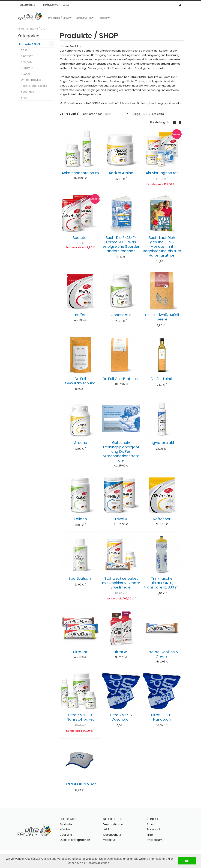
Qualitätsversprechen (75, 840)
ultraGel (121, 652)
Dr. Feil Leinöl (162, 379)
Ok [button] (187, 861)
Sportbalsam (80, 578)
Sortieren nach (93, 114)
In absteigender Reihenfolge (128, 114)
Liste (180, 122)
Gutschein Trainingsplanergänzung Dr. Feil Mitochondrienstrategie (121, 451)
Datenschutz (115, 859)
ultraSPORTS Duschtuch (121, 717)
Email (151, 824)
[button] (111, 863)
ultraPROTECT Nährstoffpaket (80, 717)
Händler (65, 829)
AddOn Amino (121, 173)
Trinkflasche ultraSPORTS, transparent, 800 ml (162, 583)
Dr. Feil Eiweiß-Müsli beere (162, 317)
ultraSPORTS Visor (80, 784)
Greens (80, 443)
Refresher (162, 519)
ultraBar (80, 652)
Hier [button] (170, 859)
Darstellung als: (160, 122)
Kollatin (80, 519)
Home (21, 29)
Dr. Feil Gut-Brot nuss (121, 379)
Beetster (80, 238)
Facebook (154, 829)
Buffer (80, 315)
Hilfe (150, 835)
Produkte (66, 824)
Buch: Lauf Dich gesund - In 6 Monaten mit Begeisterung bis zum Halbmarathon (162, 246)
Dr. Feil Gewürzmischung (80, 381)
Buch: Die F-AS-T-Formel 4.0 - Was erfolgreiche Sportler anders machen (121, 244)
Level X (121, 519)
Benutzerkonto (27, 5)
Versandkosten (114, 824)
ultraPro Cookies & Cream (162, 654)
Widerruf (109, 840)
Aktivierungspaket (162, 173)
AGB (106, 829)
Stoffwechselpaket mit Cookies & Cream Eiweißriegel (121, 583)
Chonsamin (121, 315)
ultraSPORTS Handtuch (162, 717)
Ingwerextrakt (162, 443)
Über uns (66, 835)
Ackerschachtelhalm (80, 173)
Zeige (136, 114)
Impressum (155, 840)
